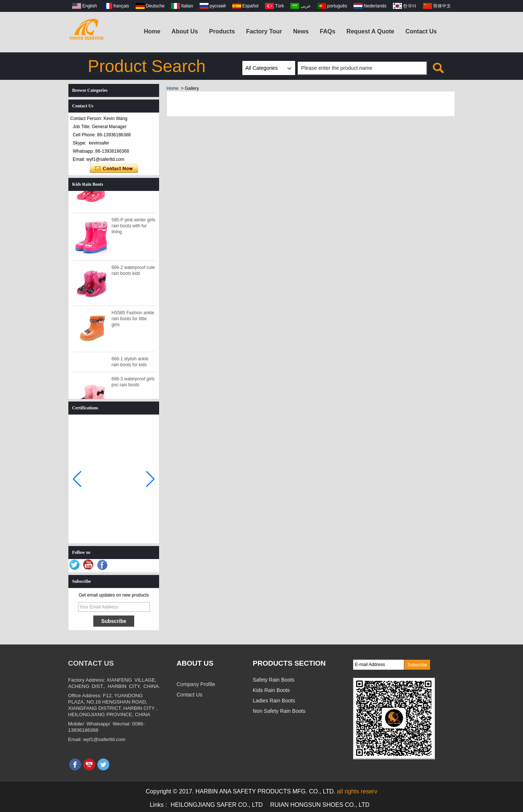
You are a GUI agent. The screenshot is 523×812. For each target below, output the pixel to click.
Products (222, 31)
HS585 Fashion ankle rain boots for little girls (133, 321)
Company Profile (196, 684)
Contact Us (421, 31)
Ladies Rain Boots (274, 701)
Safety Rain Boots (274, 680)
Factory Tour (264, 31)
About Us (185, 31)
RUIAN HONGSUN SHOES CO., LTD (320, 805)
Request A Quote (370, 31)
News (301, 31)
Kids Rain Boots (271, 690)
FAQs (327, 31)
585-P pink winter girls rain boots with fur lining (133, 228)
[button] (150, 479)
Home (152, 31)
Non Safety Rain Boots (279, 711)
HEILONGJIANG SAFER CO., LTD (217, 805)
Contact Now (114, 169)
